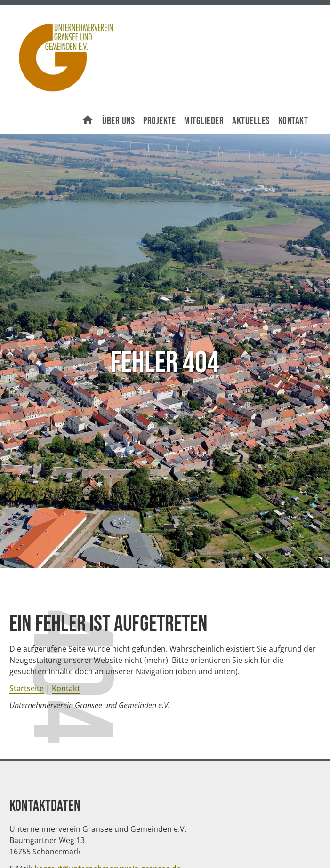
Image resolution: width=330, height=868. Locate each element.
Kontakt (293, 121)
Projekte (159, 121)
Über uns (118, 121)
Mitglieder (204, 121)
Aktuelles (251, 121)
